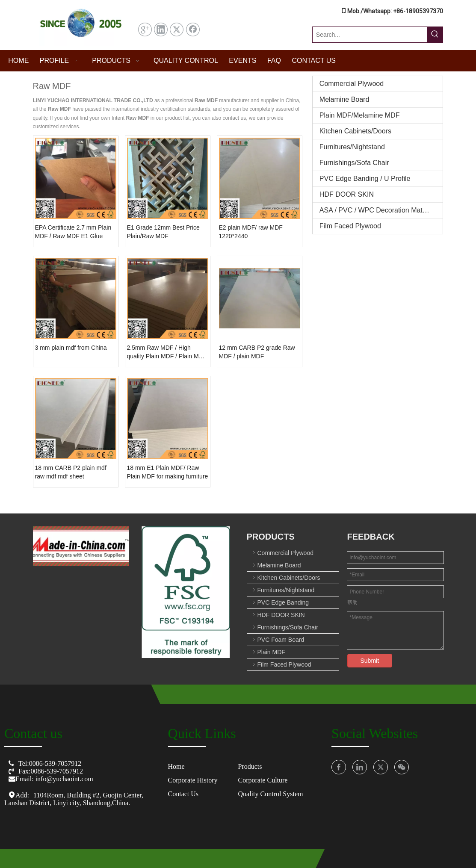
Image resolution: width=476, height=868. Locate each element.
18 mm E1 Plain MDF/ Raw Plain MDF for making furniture (168, 472)
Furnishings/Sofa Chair (354, 163)
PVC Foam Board (281, 640)
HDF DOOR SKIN (347, 194)
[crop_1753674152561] (186, 592)
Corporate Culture (263, 780)
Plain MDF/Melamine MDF (360, 115)
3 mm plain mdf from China (71, 348)
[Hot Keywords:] (435, 35)
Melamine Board (344, 99)
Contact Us (183, 794)
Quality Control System (270, 794)
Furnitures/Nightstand (352, 147)
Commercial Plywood (352, 84)
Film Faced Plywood (350, 226)
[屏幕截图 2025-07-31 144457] (81, 25)
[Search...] (370, 35)
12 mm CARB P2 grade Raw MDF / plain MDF (257, 352)
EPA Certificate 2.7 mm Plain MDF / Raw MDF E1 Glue (73, 232)
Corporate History (193, 780)
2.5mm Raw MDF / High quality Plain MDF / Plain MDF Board (167, 352)
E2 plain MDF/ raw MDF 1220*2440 (251, 232)
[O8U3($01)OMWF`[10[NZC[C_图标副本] (81, 546)
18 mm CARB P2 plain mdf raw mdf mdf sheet (71, 472)
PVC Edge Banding (283, 602)
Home (176, 766)
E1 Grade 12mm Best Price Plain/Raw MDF (163, 232)
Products (250, 766)
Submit (370, 661)
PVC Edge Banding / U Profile (365, 179)
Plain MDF (271, 652)
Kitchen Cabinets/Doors (355, 131)
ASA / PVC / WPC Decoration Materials (379, 210)
